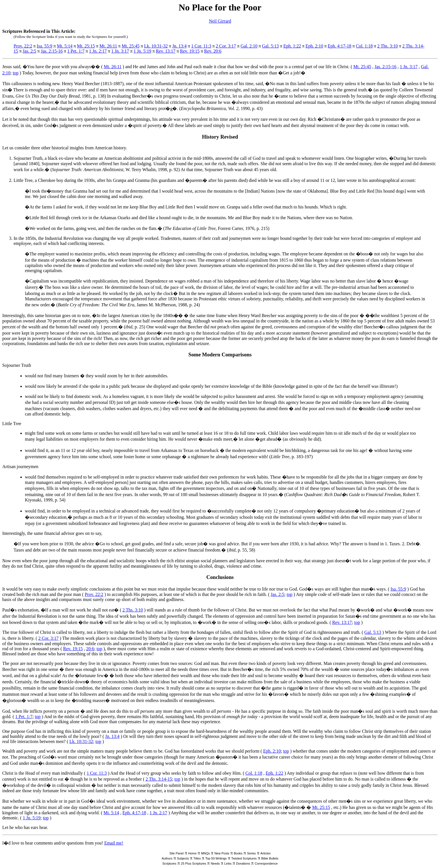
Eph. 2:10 (314, 46)
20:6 (90, 649)
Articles (265, 853)
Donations (243, 863)
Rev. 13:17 (166, 51)
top (16, 73)
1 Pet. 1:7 (76, 51)
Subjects (183, 858)
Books (238, 853)
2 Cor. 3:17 (226, 46)
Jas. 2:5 (29, 51)
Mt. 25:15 (86, 46)
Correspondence (266, 863)
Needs (215, 863)
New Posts (222, 853)
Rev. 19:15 (190, 51)
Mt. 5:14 (65, 46)
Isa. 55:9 (45, 46)
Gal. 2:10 (249, 46)
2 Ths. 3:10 (387, 46)
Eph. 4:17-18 (340, 46)
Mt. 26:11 (108, 46)
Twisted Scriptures (244, 858)
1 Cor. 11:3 (201, 46)
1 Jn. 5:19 (142, 51)
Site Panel (177, 853)
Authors (167, 858)
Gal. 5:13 (271, 46)
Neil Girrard (220, 21)
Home (192, 853)
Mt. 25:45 (131, 46)
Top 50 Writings (216, 858)
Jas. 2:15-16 (52, 51)
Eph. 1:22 (292, 46)
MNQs (205, 853)
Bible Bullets (270, 858)
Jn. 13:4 (180, 46)
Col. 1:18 (364, 46)
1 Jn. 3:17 (120, 51)
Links (228, 863)
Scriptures (169, 863)
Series (251, 853)
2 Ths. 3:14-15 (159, 779)
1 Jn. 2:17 (98, 51)
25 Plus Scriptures (193, 863)
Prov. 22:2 (23, 46)
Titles (197, 858)
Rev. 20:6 (213, 51)
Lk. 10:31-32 (156, 46)
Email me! (114, 843)
